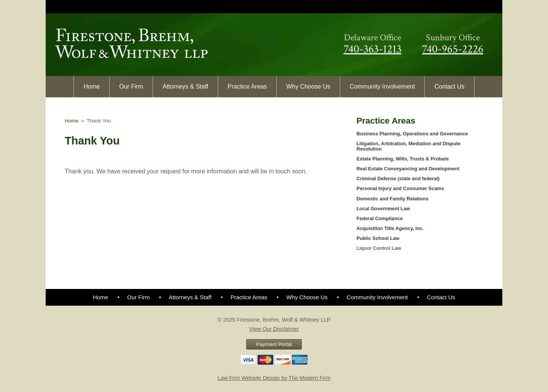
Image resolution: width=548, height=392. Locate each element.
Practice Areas (247, 86)
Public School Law (378, 238)
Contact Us (449, 86)
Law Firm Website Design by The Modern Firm (274, 378)
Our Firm (131, 86)
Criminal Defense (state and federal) (398, 179)
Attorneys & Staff (185, 86)
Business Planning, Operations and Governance (412, 134)
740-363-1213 (373, 49)
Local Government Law (383, 209)
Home (92, 86)
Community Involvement (382, 86)
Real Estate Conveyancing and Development (408, 169)
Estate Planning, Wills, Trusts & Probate (403, 159)
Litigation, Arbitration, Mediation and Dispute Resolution (409, 146)
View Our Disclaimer (274, 329)
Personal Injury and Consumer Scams (400, 188)
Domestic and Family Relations (393, 199)
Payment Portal (274, 344)
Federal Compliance (380, 218)
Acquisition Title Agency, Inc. (390, 228)
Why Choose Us (308, 86)
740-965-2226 (453, 49)
